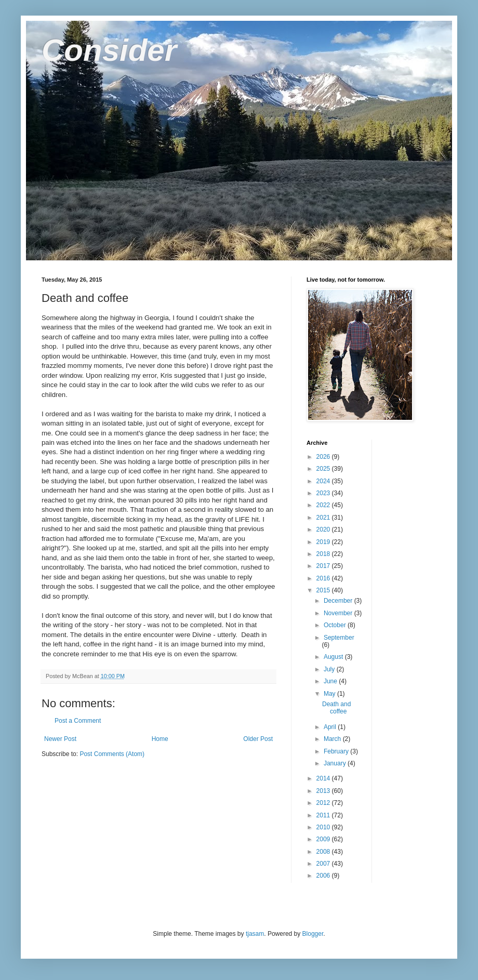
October (336, 625)
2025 (324, 469)
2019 (324, 542)
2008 (324, 852)
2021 (324, 518)
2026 (324, 457)
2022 (324, 505)
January (336, 763)
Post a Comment (78, 721)
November (339, 613)
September (339, 638)
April (331, 727)
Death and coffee (336, 708)
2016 (324, 578)
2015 (324, 590)
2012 (324, 803)
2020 (324, 529)
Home (160, 739)
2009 (324, 839)
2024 (324, 481)
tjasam (255, 934)
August (334, 657)
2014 (324, 778)
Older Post (258, 739)
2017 (324, 566)
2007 (324, 864)
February (337, 751)
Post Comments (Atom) (112, 754)
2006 (324, 876)
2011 (324, 815)
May (330, 694)
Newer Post (60, 739)
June (331, 681)
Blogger (313, 934)
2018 (324, 554)
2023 (324, 493)
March (333, 739)
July (330, 669)
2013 (324, 791)
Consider (109, 50)
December (339, 601)
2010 (324, 827)
